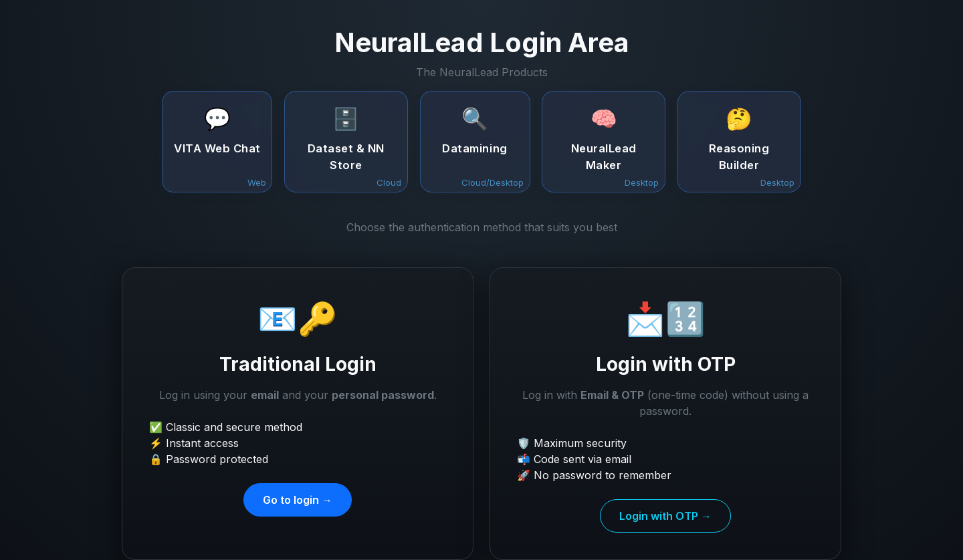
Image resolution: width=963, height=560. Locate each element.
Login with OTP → (665, 516)
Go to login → (298, 500)
